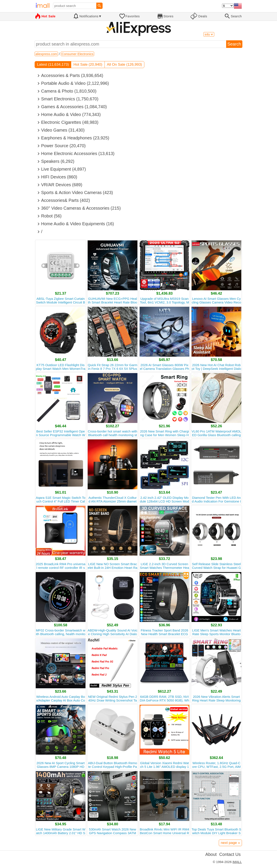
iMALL (237, 862)
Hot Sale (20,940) (88, 64)
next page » (230, 843)
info (209, 34)
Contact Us (230, 854)
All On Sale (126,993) (125, 64)
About (211, 854)
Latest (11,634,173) (53, 64)
